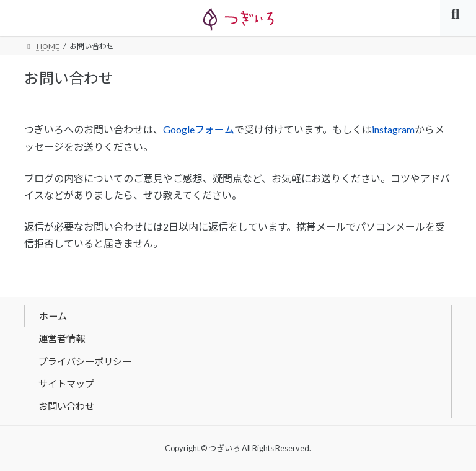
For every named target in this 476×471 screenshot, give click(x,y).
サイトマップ (66, 384)
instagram (393, 129)
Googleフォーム (199, 129)
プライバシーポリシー (85, 361)
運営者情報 (62, 338)
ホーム (53, 315)
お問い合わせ (66, 406)
